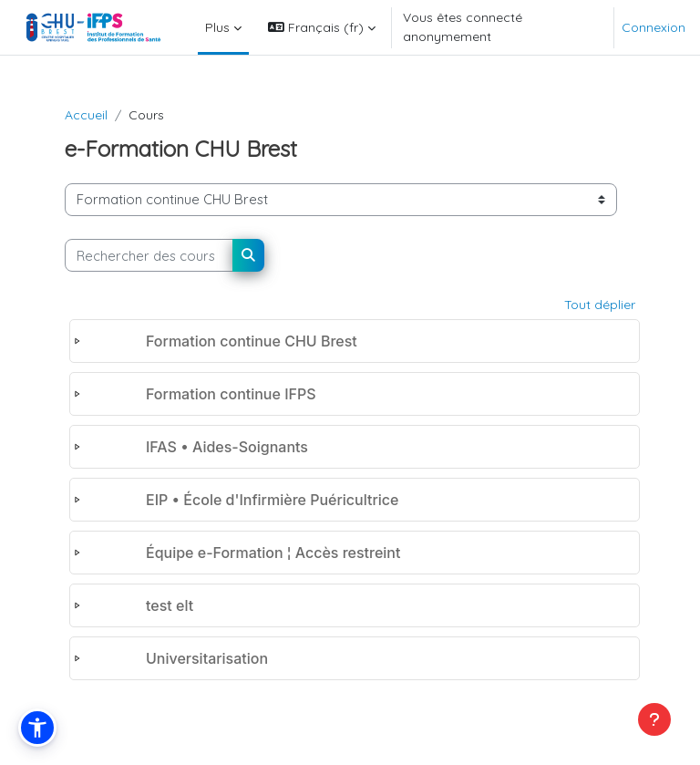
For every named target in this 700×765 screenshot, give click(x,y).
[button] (322, 27)
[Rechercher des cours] (149, 255)
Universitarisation (207, 658)
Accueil (86, 115)
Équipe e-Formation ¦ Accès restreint (273, 553)
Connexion (654, 27)
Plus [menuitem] (217, 27)
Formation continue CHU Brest (252, 341)
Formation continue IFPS (231, 394)
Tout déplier (600, 305)
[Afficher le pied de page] (654, 719)
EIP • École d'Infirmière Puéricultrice (272, 500)
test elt (170, 605)
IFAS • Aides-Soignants (227, 447)
